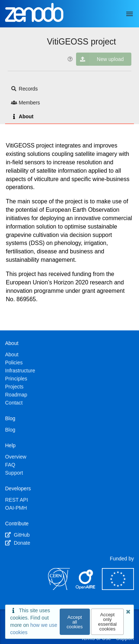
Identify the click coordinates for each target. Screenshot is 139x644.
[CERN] (59, 588)
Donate (18, 543)
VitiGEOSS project (82, 42)
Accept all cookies (75, 622)
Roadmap (16, 395)
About (22, 116)
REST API (17, 500)
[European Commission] (118, 588)
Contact (14, 403)
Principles (16, 379)
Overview (16, 457)
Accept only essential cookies (107, 622)
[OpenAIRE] (86, 588)
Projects (14, 387)
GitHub (17, 535)
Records (24, 89)
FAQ (10, 465)
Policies (14, 363)
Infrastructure (20, 371)
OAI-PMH (16, 508)
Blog (10, 430)
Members (25, 103)
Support (14, 473)
